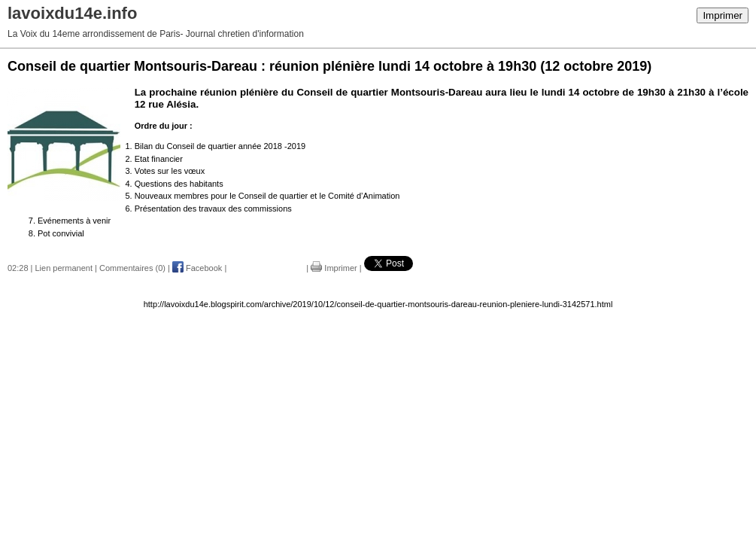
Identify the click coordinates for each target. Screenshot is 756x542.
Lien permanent (64, 268)
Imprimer (723, 15)
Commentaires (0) (132, 268)
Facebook (197, 268)
